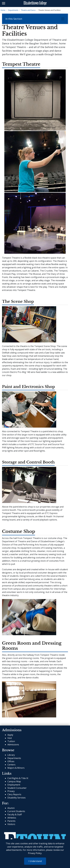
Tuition (11, 741)
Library (11, 755)
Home (3, 10)
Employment (14, 785)
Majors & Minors (16, 768)
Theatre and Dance (28, 10)
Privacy (11, 791)
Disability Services (17, 798)
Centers (11, 765)
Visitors (11, 824)
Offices (11, 761)
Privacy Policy (35, 853)
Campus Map (14, 781)
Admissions (13, 745)
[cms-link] (35, 837)
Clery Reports (14, 794)
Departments (13, 10)
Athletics (12, 818)
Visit (10, 738)
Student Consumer (17, 788)
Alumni (11, 808)
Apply (10, 735)
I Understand (35, 861)
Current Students (16, 811)
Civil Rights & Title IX (18, 778)
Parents (11, 821)
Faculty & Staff (15, 814)
